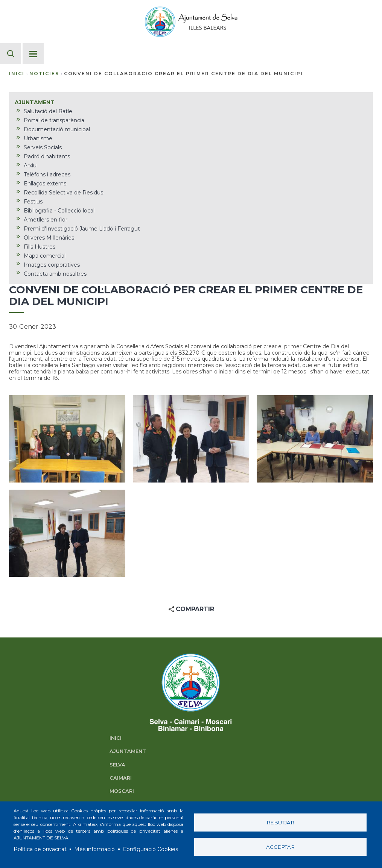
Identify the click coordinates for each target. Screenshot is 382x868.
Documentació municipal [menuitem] (57, 129)
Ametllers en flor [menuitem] (46, 220)
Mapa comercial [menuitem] (45, 256)
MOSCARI (122, 791)
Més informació (94, 849)
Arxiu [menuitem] (30, 165)
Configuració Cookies (150, 849)
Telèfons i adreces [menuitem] (47, 175)
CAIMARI (121, 778)
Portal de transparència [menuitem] (54, 120)
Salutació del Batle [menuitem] (48, 111)
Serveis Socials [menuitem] (43, 147)
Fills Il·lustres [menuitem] (40, 247)
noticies (44, 74)
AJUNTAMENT (128, 751)
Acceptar (280, 847)
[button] (67, 439)
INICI (116, 738)
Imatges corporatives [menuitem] (52, 265)
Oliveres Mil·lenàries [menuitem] (49, 238)
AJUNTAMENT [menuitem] (35, 102)
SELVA (117, 765)
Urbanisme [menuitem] (38, 138)
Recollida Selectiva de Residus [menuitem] (63, 193)
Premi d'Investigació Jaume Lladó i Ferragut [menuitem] (82, 229)
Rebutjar (280, 822)
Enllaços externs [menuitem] (45, 184)
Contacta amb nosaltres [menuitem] (55, 274)
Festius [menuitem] (33, 202)
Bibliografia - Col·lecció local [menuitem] (59, 211)
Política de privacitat (40, 849)
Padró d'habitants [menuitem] (47, 156)
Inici (17, 74)
